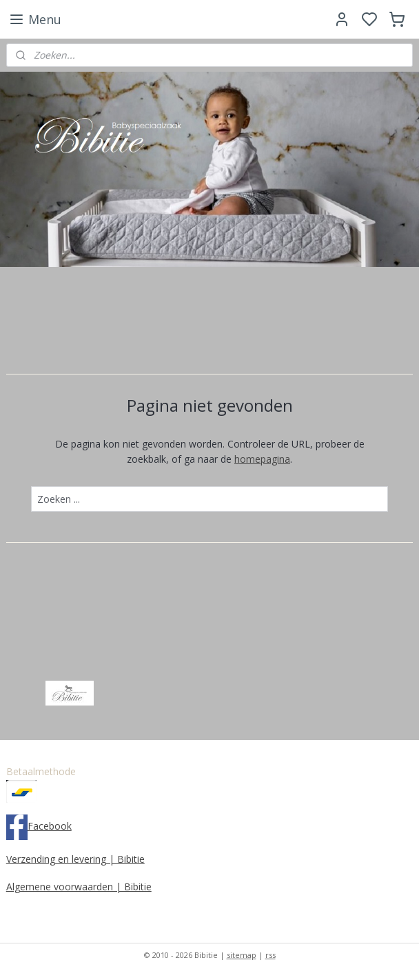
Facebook (50, 826)
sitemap (242, 955)
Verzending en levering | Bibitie (75, 859)
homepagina (262, 459)
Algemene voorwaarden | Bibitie (79, 887)
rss (270, 955)
